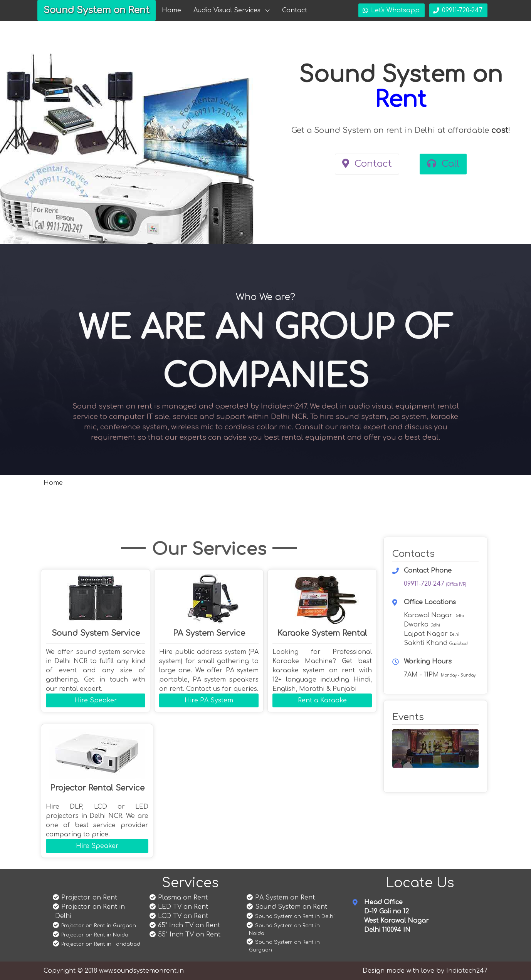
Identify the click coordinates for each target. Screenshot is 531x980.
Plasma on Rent (183, 898)
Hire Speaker (96, 700)
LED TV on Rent (183, 907)
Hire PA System (209, 700)
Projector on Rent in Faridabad (101, 944)
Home (171, 10)
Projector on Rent (89, 898)
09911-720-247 (435, 584)
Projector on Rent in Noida (95, 935)
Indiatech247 (467, 971)
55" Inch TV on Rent (189, 935)
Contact (295, 10)
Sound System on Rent (97, 10)
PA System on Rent (285, 898)
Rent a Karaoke (322, 700)
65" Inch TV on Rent (189, 925)
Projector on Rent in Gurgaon (99, 926)
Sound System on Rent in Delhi (295, 916)
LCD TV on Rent (183, 916)
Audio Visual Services (227, 10)
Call (443, 164)
